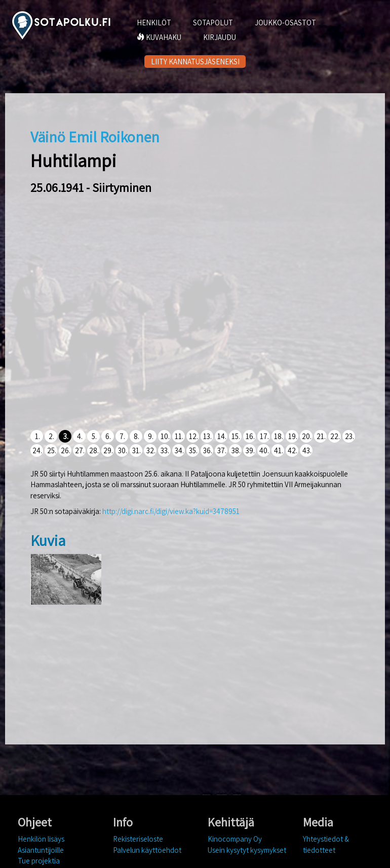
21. (321, 436)
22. (335, 436)
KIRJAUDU (220, 37)
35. (193, 450)
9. (151, 436)
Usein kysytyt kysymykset (247, 850)
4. (80, 436)
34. (179, 450)
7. (122, 436)
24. (37, 450)
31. (136, 450)
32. (151, 450)
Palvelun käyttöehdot (147, 850)
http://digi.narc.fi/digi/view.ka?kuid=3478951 (171, 511)
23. (349, 436)
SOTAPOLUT (213, 23)
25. (52, 450)
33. (165, 450)
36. (208, 450)
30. (123, 450)
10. (165, 436)
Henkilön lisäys (41, 839)
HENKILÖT (154, 23)
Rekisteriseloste (138, 839)
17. (264, 436)
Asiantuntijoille (41, 850)
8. (136, 436)
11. (179, 436)
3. (66, 436)
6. (108, 436)
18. (279, 436)
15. (236, 436)
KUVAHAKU (159, 37)
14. (222, 436)
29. (108, 450)
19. (293, 436)
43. (307, 450)
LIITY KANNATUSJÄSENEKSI (195, 62)
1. (37, 436)
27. (80, 450)
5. (94, 436)
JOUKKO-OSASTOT (285, 23)
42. (292, 450)
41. (279, 450)
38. (236, 450)
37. (222, 450)
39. (250, 450)
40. (264, 450)
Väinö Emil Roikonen (95, 137)
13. (207, 436)
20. (307, 436)
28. (94, 450)
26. (66, 450)
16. (250, 436)
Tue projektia (39, 861)
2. (51, 436)
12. (193, 436)
